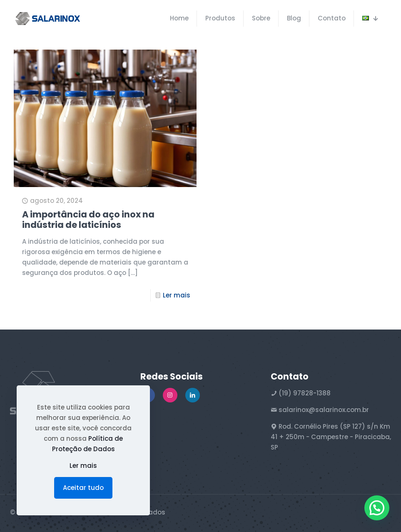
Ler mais (177, 295)
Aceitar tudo (83, 488)
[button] (377, 508)
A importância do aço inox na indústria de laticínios (88, 220)
